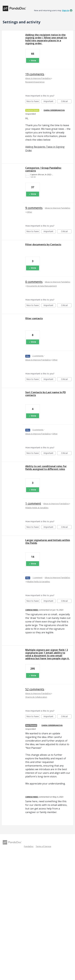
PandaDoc (29, 846)
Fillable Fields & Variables (37, 508)
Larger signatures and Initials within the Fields (48, 542)
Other (29, 212)
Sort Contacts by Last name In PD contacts (46, 394)
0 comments (34, 282)
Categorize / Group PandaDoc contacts (43, 169)
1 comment (33, 503)
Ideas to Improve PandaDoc (38, 78)
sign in (66, 10)
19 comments (35, 74)
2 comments (38, 356)
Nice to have (33, 102)
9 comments (34, 208)
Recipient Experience (35, 82)
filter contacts (34, 318)
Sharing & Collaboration (36, 697)
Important (50, 102)
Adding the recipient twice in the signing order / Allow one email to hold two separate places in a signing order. (46, 39)
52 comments (35, 689)
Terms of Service (43, 846)
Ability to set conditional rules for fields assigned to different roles (46, 468)
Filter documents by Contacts (43, 244)
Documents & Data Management (42, 286)
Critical (66, 102)
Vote (33, 60)
